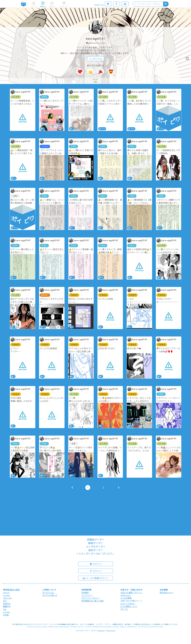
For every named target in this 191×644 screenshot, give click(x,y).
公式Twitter (126, 595)
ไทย (5, 609)
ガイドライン (87, 595)
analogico (101, 630)
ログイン (96, 564)
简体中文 (7, 604)
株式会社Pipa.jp (166, 593)
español (6, 595)
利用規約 (85, 593)
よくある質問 (126, 598)
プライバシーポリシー (91, 598)
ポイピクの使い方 (50, 595)
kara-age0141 (95, 39)
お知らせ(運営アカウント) (131, 593)
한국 (5, 601)
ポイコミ (124, 609)
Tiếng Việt (7, 598)
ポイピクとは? (48, 593)
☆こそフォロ (96, 59)
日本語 (6, 615)
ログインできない (128, 604)
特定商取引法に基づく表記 (93, 601)
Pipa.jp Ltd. (111, 630)
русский (7, 612)
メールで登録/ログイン (95, 578)
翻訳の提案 (15, 590)
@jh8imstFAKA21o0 (96, 43)
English (6, 593)
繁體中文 (7, 606)
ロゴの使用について (129, 606)
